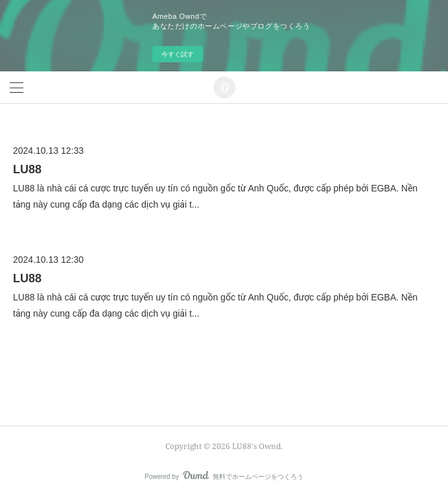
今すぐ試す (178, 54)
